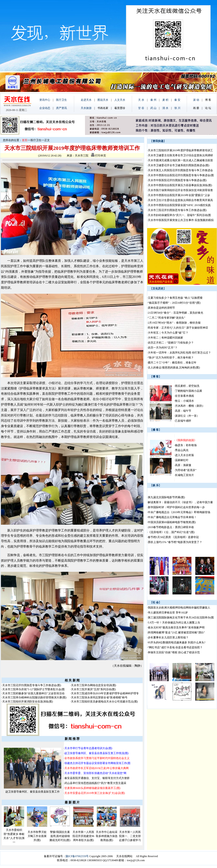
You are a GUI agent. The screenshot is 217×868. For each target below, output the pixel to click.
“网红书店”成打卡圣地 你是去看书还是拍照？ (175, 647)
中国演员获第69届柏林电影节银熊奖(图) (172, 522)
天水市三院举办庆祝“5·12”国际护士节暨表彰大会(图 (33, 689)
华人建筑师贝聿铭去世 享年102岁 (168, 613)
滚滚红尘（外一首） (187, 416)
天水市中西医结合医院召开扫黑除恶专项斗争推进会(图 (181, 175)
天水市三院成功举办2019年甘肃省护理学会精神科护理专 (105, 693)
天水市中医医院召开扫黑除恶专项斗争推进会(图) (177, 180)
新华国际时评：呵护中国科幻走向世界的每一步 (176, 507)
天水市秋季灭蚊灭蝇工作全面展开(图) (37, 836)
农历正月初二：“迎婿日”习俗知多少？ (171, 343)
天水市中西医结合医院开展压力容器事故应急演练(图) (180, 185)
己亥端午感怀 (183, 421)
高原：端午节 (183, 411)
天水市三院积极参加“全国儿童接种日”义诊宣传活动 (33, 693)
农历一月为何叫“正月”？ (163, 348)
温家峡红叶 (182, 460)
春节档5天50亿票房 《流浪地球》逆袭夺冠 (173, 537)
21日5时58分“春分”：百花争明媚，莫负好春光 (176, 313)
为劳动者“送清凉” (186, 470)
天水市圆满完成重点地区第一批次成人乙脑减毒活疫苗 (180, 160)
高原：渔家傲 (183, 465)
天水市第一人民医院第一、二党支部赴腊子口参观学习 (130, 836)
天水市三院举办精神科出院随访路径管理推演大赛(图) (34, 697)
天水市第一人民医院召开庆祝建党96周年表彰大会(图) (83, 836)
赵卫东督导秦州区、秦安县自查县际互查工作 (33, 792)
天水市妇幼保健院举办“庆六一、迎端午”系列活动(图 (179, 215)
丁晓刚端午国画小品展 (189, 391)
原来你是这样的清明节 (161, 308)
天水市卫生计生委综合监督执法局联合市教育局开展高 (180, 200)
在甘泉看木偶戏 (184, 396)
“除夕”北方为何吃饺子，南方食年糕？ (171, 358)
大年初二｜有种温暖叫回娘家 (165, 338)
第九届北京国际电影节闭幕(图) (166, 497)
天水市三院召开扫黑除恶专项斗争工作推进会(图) (32, 685)
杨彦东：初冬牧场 (186, 445)
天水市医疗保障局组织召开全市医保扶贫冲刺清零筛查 (180, 190)
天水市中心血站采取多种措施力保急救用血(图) (107, 836)
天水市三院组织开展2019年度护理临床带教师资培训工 (180, 150)
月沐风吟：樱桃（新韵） (190, 406)
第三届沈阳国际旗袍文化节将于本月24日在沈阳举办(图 (181, 618)
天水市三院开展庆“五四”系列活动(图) (93, 689)
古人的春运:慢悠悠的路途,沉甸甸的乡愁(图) (174, 368)
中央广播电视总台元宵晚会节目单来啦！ (172, 517)
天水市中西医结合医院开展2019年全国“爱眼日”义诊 (179, 195)
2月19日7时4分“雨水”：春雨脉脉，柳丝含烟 (174, 323)
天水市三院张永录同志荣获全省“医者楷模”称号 (99, 697)
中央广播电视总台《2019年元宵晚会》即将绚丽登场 (179, 512)
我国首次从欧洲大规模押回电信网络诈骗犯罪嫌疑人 (179, 608)
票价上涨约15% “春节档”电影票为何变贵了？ (175, 542)
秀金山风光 (182, 450)
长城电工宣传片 (184, 475)
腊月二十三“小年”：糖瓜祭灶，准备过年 (172, 363)
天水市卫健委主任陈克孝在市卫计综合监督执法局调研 (180, 155)
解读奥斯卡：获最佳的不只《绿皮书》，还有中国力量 (180, 502)
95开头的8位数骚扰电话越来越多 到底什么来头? (177, 642)
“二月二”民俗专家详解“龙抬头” (166, 318)
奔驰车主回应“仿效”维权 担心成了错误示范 (174, 652)
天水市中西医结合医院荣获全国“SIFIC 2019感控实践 (179, 205)
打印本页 (99, 156)
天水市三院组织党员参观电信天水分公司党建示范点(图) (104, 702)
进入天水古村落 (184, 455)
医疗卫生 (36, 140)
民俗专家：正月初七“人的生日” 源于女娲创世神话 (178, 328)
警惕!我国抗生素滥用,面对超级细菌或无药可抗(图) (60, 836)
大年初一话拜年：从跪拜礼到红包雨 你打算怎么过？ (179, 353)
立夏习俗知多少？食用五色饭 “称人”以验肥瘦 (175, 298)
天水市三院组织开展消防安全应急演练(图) (28, 702)
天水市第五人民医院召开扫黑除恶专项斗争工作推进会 (180, 170)
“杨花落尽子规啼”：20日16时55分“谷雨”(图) (174, 303)
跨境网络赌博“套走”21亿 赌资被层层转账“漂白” (176, 632)
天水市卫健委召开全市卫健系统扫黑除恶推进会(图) (179, 165)
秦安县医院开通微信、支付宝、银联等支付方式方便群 (97, 778)
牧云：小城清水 (184, 401)
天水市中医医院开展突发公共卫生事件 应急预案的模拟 (181, 220)
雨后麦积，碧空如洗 (187, 386)
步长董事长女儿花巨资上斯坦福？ (168, 637)
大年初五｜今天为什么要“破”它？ (168, 333)
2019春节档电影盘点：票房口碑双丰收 (171, 527)
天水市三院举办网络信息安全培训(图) (94, 685)
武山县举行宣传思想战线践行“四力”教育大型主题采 (96, 783)
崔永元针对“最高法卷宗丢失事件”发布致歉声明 (176, 628)
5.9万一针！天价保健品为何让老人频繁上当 (174, 623)
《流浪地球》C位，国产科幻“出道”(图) (171, 532)
